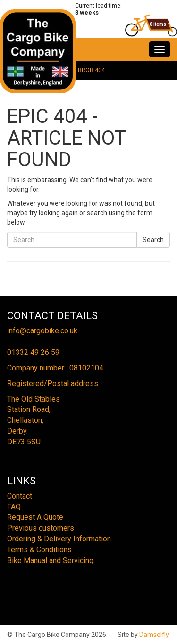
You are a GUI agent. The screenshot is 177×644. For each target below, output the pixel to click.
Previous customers (41, 528)
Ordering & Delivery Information (59, 539)
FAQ (14, 507)
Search (153, 240)
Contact (20, 496)
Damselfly (154, 635)
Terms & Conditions (39, 550)
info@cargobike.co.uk (42, 331)
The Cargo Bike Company (38, 51)
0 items (158, 24)
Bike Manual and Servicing (50, 560)
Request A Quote (35, 517)
